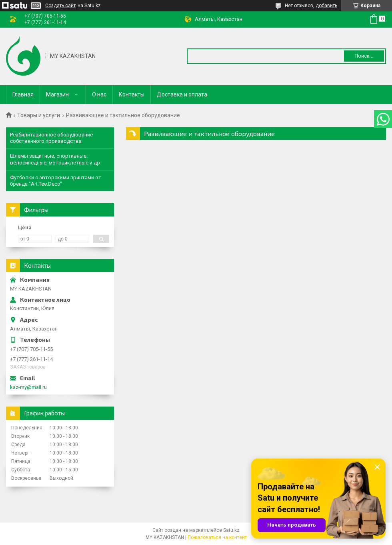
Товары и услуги (39, 115)
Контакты (132, 94)
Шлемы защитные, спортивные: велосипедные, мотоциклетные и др (55, 159)
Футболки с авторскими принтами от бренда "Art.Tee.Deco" (56, 181)
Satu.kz (231, 530)
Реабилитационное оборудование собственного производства (51, 138)
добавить (326, 6)
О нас (99, 94)
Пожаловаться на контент (217, 537)
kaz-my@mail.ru (28, 387)
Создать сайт (60, 6)
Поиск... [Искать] (364, 56)
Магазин (57, 94)
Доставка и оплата (182, 94)
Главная (23, 94)
